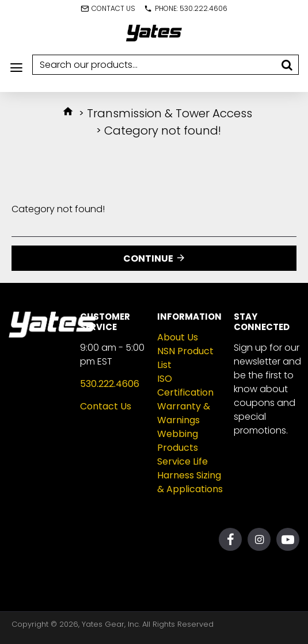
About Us (178, 337)
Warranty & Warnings (184, 413)
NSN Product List (185, 358)
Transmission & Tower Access (170, 113)
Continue (148, 258)
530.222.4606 (110, 384)
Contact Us (106, 406)
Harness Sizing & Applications (190, 482)
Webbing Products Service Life (182, 448)
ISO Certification (185, 386)
